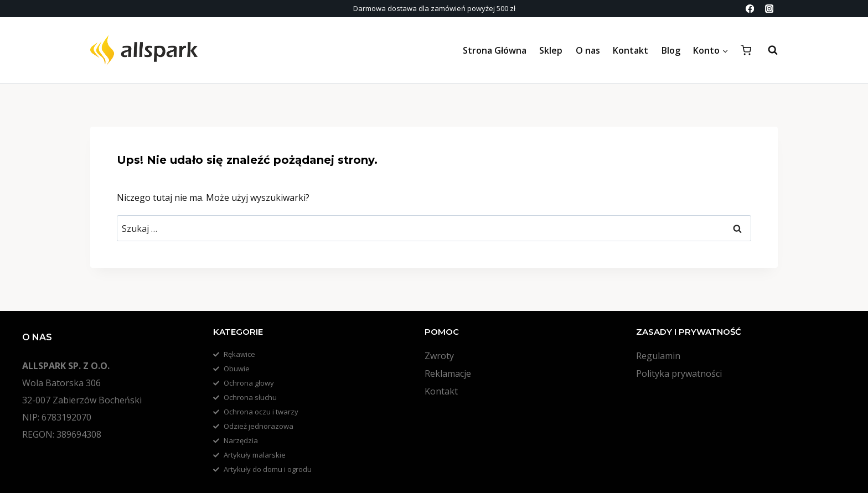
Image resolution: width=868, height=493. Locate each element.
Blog (671, 50)
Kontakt (631, 50)
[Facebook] (750, 9)
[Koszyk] (746, 50)
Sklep (551, 50)
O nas (588, 50)
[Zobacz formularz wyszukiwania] (767, 50)
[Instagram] (769, 9)
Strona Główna (495, 50)
